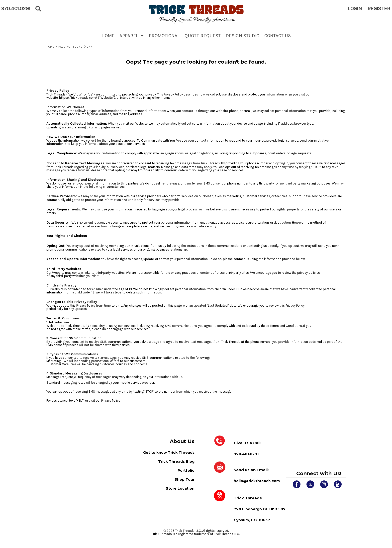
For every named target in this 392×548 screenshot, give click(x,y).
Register (379, 8)
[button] (132, 35)
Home (50, 47)
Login (355, 8)
